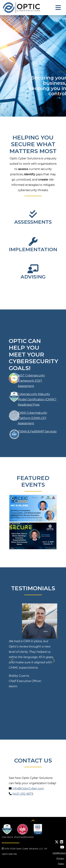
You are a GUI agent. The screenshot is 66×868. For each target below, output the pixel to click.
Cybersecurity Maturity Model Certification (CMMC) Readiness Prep (37, 399)
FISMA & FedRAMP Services (37, 431)
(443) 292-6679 (23, 794)
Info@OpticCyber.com (28, 788)
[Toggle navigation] (58, 8)
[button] (12, 661)
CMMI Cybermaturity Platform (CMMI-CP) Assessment (32, 418)
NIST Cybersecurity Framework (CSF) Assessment (31, 381)
